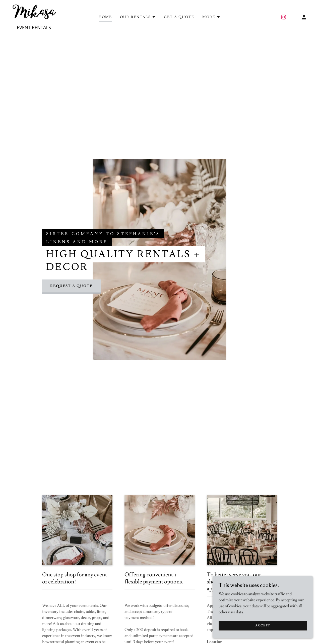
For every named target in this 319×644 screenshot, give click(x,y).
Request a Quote (71, 286)
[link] (34, 16)
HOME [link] (105, 17)
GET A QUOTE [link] (179, 17)
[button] (138, 17)
